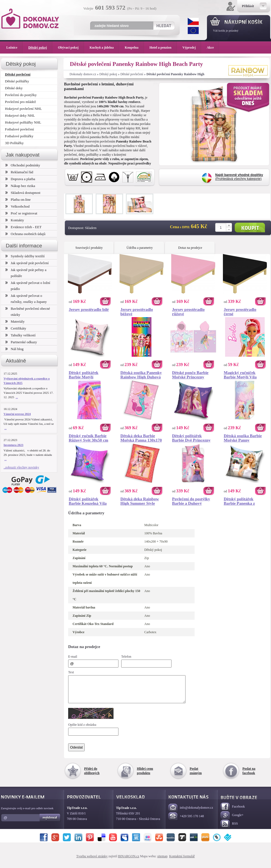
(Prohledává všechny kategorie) (239, 177)
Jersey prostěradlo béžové (137, 312)
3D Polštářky (14, 143)
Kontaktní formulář (182, 861)
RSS (229, 829)
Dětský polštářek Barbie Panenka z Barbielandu (239, 501)
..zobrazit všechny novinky (21, 467)
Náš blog (14, 349)
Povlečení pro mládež (20, 102)
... (17, 397)
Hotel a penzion (163, 48)
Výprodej (192, 48)
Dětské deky (14, 88)
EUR (193, 30)
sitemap (162, 861)
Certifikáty (16, 328)
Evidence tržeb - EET (23, 227)
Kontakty (15, 220)
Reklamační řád (19, 172)
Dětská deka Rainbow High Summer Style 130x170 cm (140, 501)
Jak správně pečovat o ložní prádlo (28, 286)
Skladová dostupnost (23, 193)
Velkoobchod (17, 206)
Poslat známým (196, 776)
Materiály (15, 321)
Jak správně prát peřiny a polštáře (26, 273)
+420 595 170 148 (186, 821)
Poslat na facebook (249, 776)
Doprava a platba (20, 179)
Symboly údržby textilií (25, 256)
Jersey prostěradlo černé (240, 312)
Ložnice (15, 48)
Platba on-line (18, 199)
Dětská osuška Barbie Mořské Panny (243, 438)
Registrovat (50, 823)
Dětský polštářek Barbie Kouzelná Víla (88, 501)
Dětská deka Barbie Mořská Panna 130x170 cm (141, 438)
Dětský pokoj (108, 74)
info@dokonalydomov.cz (191, 813)
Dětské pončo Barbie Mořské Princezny (190, 375)
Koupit (250, 228)
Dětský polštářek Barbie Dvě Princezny (191, 438)
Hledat (164, 26)
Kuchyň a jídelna (104, 48)
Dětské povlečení (132, 74)
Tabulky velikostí (20, 335)
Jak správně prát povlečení (27, 263)
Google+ (232, 820)
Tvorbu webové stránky (92, 861)
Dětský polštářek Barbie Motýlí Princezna (84, 375)
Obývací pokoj (71, 48)
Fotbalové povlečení (20, 129)
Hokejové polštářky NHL (23, 122)
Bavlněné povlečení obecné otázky (28, 312)
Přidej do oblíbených (92, 776)
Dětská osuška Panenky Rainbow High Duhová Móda (141, 375)
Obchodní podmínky (23, 165)
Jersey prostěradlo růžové (188, 312)
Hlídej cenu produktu (145, 776)
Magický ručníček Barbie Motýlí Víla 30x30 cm (240, 375)
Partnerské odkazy (21, 342)
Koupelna (134, 48)
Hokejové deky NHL (20, 115)
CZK (193, 21)
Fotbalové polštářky (19, 136)
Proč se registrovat (21, 213)
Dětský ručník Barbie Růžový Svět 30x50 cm (89, 438)
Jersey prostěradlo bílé (89, 309)
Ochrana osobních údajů (25, 234)
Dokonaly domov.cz (83, 74)
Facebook (233, 812)
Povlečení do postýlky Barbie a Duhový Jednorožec (191, 501)
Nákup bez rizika (20, 186)
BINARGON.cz (129, 861)
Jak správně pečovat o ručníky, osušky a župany (26, 299)
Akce (211, 48)
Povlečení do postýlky (21, 95)
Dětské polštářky (17, 81)
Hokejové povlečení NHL (23, 109)
